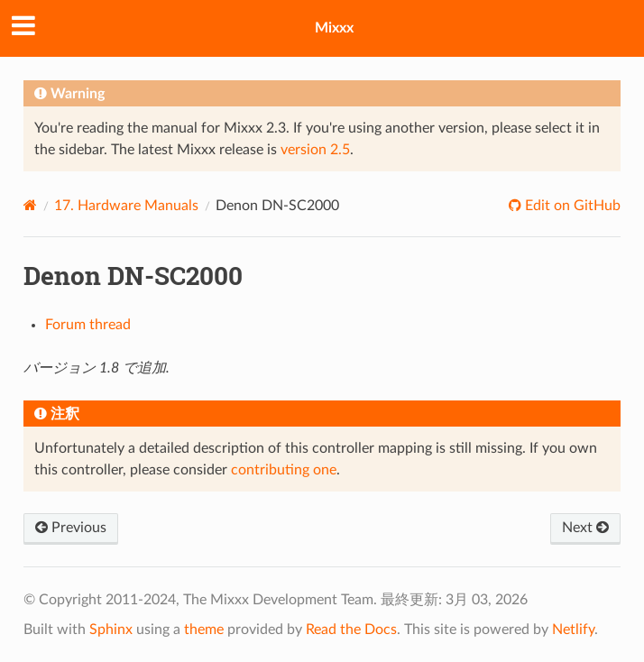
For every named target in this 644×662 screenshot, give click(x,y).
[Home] (30, 205)
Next (585, 528)
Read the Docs (351, 630)
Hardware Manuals (126, 206)
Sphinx (111, 630)
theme (204, 630)
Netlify (573, 630)
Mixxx (334, 28)
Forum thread (88, 325)
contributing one (284, 470)
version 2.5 (315, 150)
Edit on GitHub (571, 206)
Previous (71, 528)
